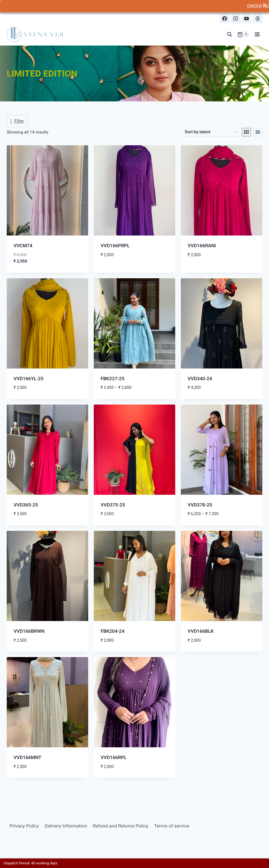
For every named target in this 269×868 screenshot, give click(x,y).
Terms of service (172, 826)
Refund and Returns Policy (121, 826)
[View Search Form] (230, 34)
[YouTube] (247, 18)
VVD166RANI (202, 246)
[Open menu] (257, 34)
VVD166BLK (201, 631)
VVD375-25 (113, 505)
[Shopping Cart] (243, 34)
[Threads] (258, 18)
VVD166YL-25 (29, 378)
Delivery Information (66, 826)
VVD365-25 (26, 505)
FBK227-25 (113, 378)
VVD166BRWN (29, 631)
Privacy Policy (24, 826)
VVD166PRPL (115, 246)
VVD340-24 (200, 378)
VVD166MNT (28, 757)
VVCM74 (23, 246)
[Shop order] (211, 132)
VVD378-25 (200, 505)
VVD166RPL (114, 757)
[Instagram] (236, 18)
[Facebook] (225, 18)
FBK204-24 (113, 631)
